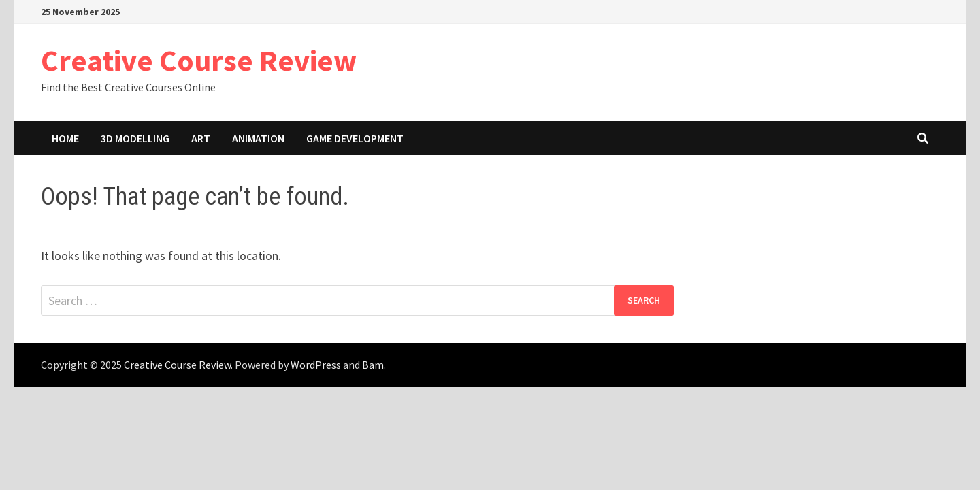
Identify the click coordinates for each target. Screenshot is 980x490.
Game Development (355, 138)
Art (201, 138)
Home (65, 138)
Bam (373, 365)
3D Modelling (135, 138)
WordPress (316, 365)
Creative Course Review (199, 60)
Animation (258, 138)
